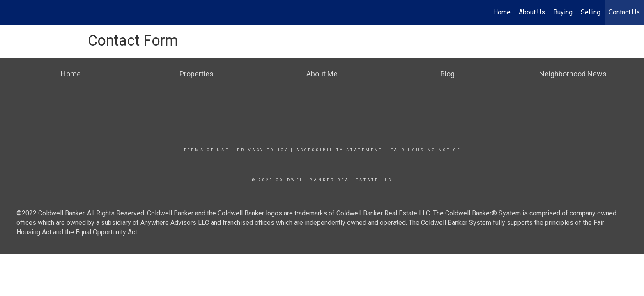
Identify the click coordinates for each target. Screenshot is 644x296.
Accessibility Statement (339, 150)
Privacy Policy (263, 150)
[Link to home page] (10, 12)
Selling (591, 12)
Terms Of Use (206, 150)
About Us (532, 12)
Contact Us (624, 12)
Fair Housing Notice (426, 150)
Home (502, 12)
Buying (563, 12)
